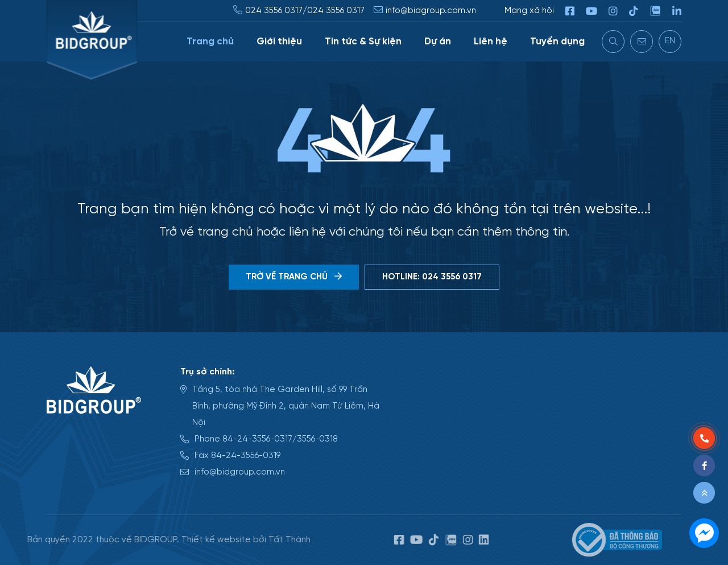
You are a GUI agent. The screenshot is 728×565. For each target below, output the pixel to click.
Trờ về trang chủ (294, 277)
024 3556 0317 (274, 11)
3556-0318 (317, 439)
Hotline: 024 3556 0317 (432, 277)
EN (671, 41)
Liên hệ (491, 42)
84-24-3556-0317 (257, 439)
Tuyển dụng (558, 42)
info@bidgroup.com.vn (431, 11)
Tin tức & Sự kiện (364, 42)
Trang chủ (211, 42)
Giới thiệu (280, 42)
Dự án (438, 42)
